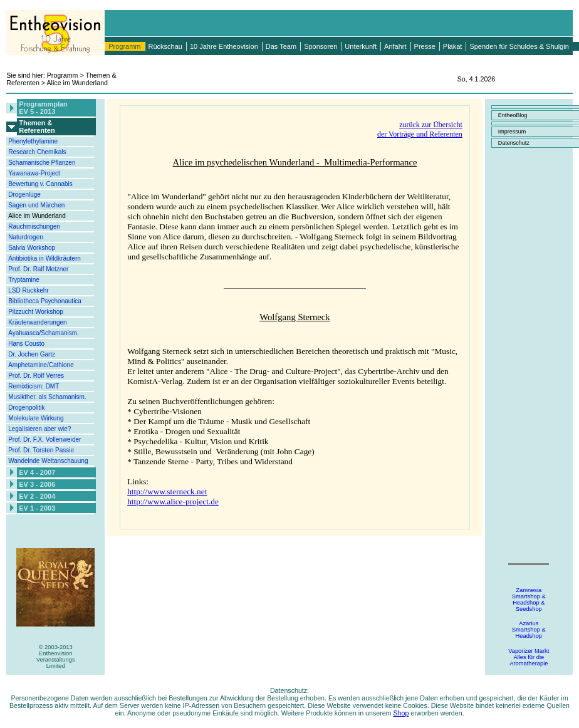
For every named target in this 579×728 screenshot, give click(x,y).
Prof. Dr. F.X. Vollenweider (44, 439)
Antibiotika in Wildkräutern (44, 258)
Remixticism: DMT (34, 386)
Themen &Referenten (37, 127)
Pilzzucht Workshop (36, 312)
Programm (124, 46)
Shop (401, 713)
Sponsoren (321, 46)
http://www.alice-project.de (173, 502)
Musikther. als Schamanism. (47, 397)
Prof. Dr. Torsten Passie (41, 450)
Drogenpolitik (26, 408)
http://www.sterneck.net (167, 491)
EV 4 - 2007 (37, 472)
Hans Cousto (26, 344)
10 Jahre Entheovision (224, 46)
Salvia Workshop (32, 248)
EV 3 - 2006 (37, 484)
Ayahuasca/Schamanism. (44, 333)
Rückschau (165, 46)
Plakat (453, 46)
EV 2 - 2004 (37, 496)
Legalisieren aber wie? (39, 429)
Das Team (281, 46)
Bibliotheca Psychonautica (45, 301)
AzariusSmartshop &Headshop (529, 630)
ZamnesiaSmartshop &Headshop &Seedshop (529, 600)
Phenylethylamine (33, 141)
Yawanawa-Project (34, 173)
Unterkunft (361, 46)
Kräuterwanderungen (37, 322)
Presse (425, 46)
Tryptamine (24, 280)
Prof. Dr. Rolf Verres (36, 376)
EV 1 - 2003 (37, 508)
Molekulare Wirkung (36, 418)
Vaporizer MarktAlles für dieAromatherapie (529, 657)
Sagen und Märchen (36, 205)
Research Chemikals (37, 152)
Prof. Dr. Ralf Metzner (38, 269)
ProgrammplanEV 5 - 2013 (43, 108)
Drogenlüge (24, 195)
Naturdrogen (26, 237)
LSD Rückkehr (28, 290)
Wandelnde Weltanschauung (48, 461)
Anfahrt (395, 46)
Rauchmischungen (34, 226)
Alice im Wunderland (37, 216)
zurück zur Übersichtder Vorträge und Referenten (420, 129)
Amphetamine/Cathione (41, 365)
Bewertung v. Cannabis (40, 184)
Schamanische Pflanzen (42, 163)
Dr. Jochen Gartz (32, 354)
